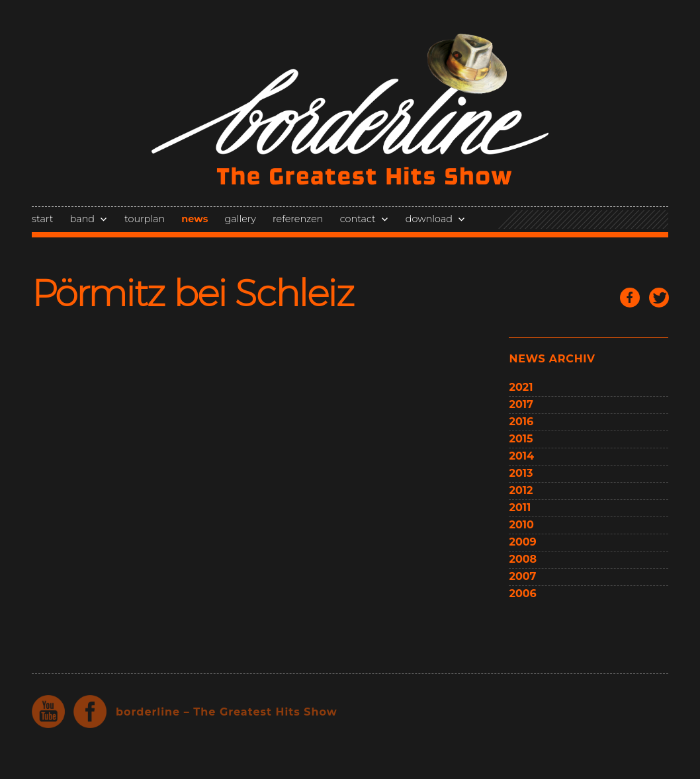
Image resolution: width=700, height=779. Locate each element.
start (42, 219)
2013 (521, 473)
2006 (522, 594)
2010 (521, 525)
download (429, 219)
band (82, 219)
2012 (521, 490)
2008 (523, 559)
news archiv (552, 359)
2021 (521, 387)
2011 (520, 508)
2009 (522, 542)
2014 (521, 456)
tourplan (145, 219)
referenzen (298, 219)
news (195, 219)
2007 (522, 576)
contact (358, 219)
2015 (521, 439)
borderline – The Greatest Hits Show (227, 712)
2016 (521, 422)
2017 (521, 404)
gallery (240, 219)
